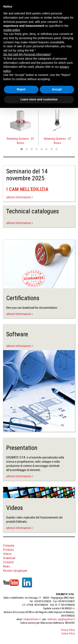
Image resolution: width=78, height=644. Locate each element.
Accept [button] (57, 89)
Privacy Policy (68, 630)
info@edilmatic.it (32, 619)
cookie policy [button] (12, 30)
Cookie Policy (68, 634)
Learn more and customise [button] (39, 99)
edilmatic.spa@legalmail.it (61, 619)
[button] (22, 149)
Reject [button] (21, 89)
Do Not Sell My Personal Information (27, 54)
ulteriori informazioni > (20, 197)
